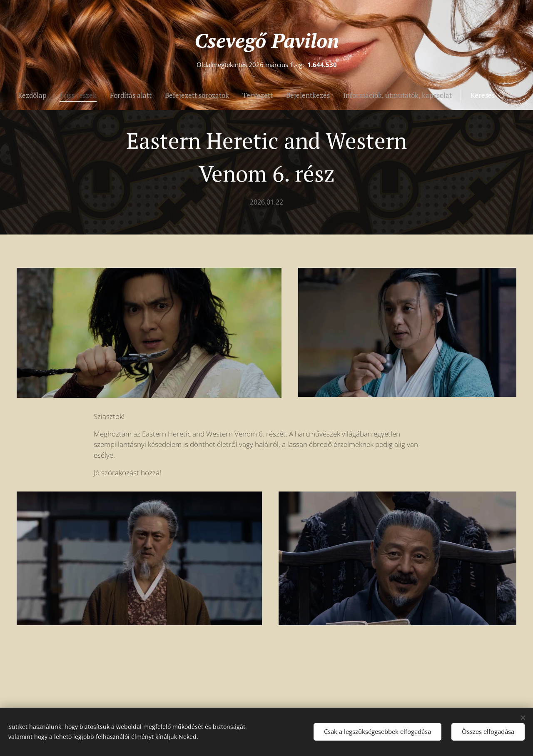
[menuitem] (36, 95)
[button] (488, 95)
